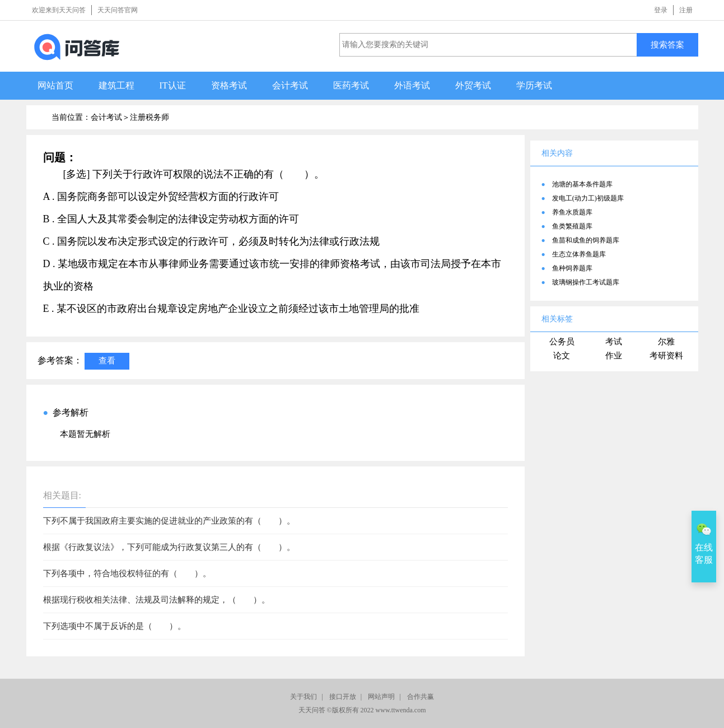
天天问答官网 (118, 10)
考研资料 (666, 356)
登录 (661, 10)
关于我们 (303, 697)
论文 (562, 356)
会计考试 (290, 85)
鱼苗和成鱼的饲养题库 (586, 240)
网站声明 (381, 697)
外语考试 (412, 85)
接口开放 (343, 697)
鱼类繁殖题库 (572, 226)
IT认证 (173, 85)
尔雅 (666, 342)
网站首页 (55, 85)
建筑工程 (116, 85)
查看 (107, 360)
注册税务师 (150, 117)
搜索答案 (667, 45)
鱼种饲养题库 (572, 268)
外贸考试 (473, 85)
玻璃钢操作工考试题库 (586, 282)
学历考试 (534, 85)
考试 (614, 342)
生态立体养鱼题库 (579, 254)
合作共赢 (421, 697)
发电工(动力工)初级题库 (588, 198)
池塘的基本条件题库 (582, 184)
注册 (686, 10)
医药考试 (351, 85)
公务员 (562, 342)
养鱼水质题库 (572, 212)
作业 (614, 356)
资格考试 (229, 85)
